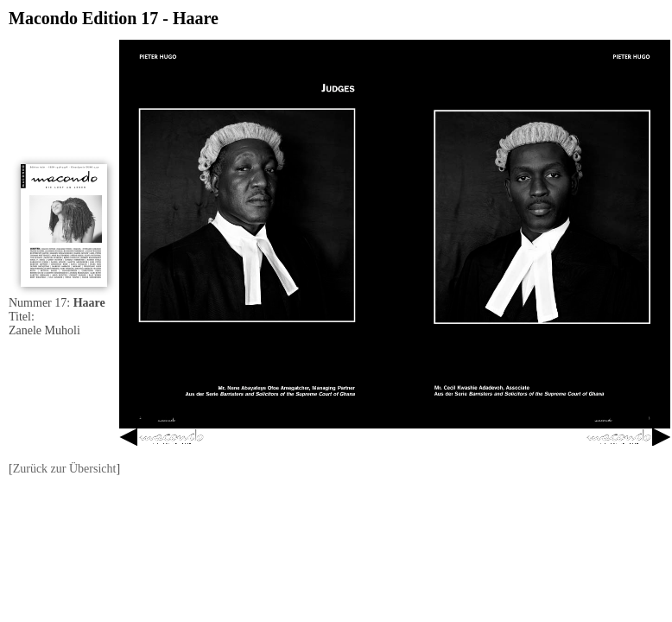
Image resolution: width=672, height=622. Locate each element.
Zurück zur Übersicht (65, 469)
